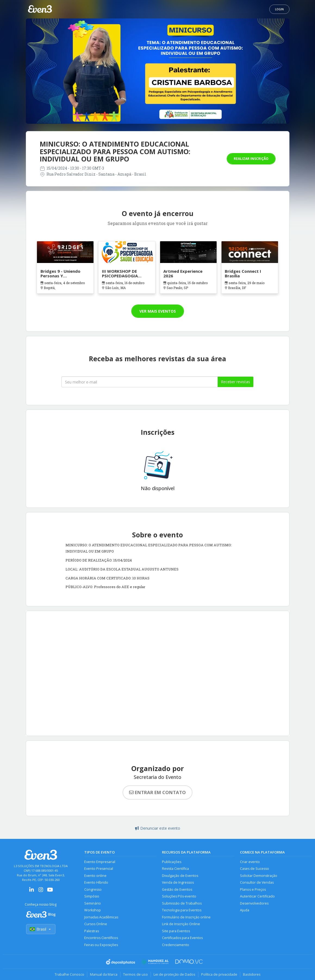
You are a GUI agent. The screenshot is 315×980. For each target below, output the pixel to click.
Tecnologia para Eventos (182, 910)
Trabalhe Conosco (69, 974)
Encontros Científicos (101, 938)
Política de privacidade (219, 974)
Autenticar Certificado (257, 896)
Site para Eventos (176, 931)
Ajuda (245, 910)
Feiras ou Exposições (101, 945)
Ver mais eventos (158, 311)
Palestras (92, 931)
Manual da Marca (104, 974)
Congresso (93, 889)
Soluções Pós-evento (179, 896)
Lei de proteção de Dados (174, 974)
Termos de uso (135, 974)
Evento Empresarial (100, 862)
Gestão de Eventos (177, 889)
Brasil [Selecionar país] (41, 929)
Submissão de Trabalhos (182, 903)
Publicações (172, 862)
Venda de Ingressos (178, 882)
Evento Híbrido (96, 882)
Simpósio (92, 896)
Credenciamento (176, 945)
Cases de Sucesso (255, 869)
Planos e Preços (253, 889)
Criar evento (250, 862)
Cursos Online (96, 924)
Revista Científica (175, 869)
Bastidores (252, 974)
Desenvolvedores (254, 903)
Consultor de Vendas (257, 882)
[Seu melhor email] (140, 382)
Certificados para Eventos (182, 938)
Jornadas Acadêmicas (101, 917)
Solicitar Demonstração (259, 876)
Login (279, 9)
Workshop (93, 910)
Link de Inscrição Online (181, 924)
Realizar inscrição (251, 159)
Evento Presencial (99, 869)
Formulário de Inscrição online (186, 917)
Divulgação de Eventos (180, 876)
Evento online (95, 876)
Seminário (93, 903)
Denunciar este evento (158, 828)
